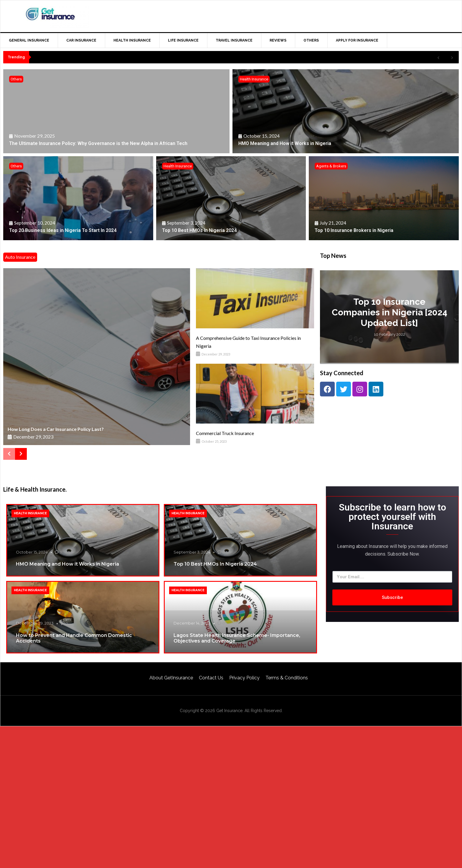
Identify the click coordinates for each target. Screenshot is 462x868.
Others (16, 79)
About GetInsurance (171, 678)
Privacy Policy (244, 678)
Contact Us (211, 678)
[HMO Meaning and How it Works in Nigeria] (346, 111)
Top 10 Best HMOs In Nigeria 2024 (215, 564)
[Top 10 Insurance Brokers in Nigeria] (384, 198)
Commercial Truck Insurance (225, 433)
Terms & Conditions (287, 678)
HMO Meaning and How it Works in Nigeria (67, 564)
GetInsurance (50, 15)
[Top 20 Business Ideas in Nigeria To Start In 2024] (78, 198)
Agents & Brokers (331, 166)
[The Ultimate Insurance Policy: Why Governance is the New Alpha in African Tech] (116, 111)
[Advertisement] (343, 15)
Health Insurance (254, 79)
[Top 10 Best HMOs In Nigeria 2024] (231, 198)
